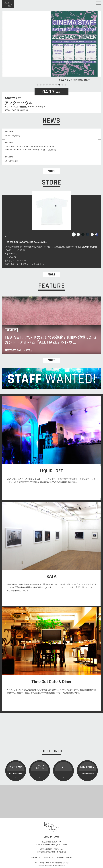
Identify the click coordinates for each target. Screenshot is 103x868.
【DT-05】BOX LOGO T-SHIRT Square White (26, 242)
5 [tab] (50, 85)
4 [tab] (47, 85)
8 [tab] (59, 85)
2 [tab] (41, 85)
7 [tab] (56, 85)
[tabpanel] (51, 46)
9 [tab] (62, 85)
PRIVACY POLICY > (65, 858)
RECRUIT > (49, 858)
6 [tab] (53, 85)
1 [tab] (38, 85)
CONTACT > (35, 858)
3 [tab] (44, 85)
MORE (52, 171)
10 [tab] (65, 85)
